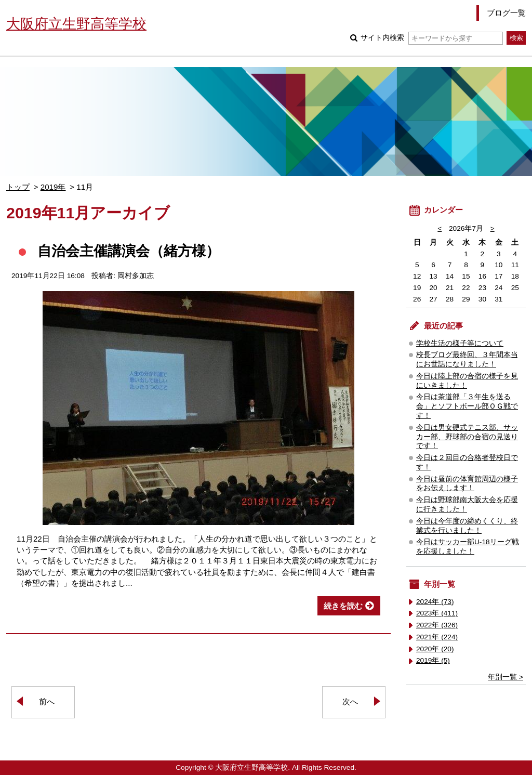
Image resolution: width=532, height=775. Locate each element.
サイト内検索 (431, 38)
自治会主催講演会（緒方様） (129, 251)
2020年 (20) (435, 649)
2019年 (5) (433, 660)
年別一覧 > (506, 677)
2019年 (53, 187)
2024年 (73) (435, 602)
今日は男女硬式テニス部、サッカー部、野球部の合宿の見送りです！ (467, 437)
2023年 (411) (437, 613)
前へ (47, 701)
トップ (18, 187)
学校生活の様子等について (460, 343)
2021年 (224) (437, 637)
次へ (350, 701)
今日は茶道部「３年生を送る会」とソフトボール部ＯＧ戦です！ (467, 406)
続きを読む (343, 606)
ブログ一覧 (506, 13)
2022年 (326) (437, 625)
